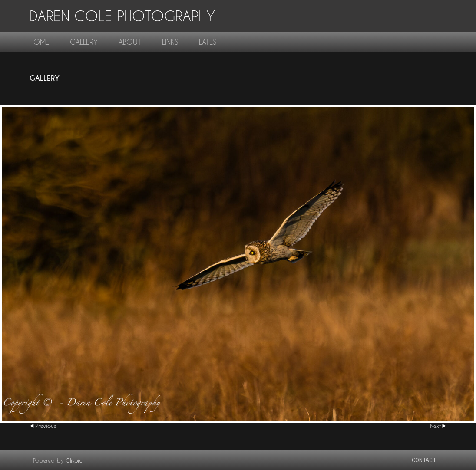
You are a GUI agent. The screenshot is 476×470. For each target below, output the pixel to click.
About (130, 42)
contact (424, 460)
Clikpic (74, 460)
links (170, 42)
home (39, 42)
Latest (209, 42)
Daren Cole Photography (122, 16)
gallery (84, 42)
